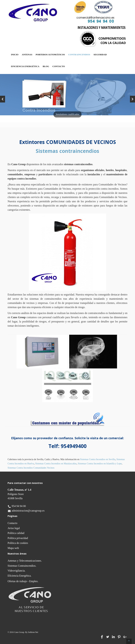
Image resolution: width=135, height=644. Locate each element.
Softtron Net (33, 632)
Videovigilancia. (16, 571)
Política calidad (16, 533)
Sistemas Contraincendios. (22, 566)
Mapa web (13, 548)
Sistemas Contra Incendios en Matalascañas (56, 464)
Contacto (59, 66)
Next (132, 99)
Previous (3, 99)
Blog (46, 66)
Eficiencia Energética (25, 66)
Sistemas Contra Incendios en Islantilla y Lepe (100, 464)
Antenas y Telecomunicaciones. (25, 561)
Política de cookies (18, 543)
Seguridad (100, 55)
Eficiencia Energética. (19, 576)
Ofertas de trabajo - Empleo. (23, 581)
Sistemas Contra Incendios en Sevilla (98, 459)
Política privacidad (18, 538)
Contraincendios (79, 55)
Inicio (15, 55)
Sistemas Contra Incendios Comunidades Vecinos (31, 468)
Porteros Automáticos (50, 55)
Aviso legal (14, 528)
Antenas (27, 55)
